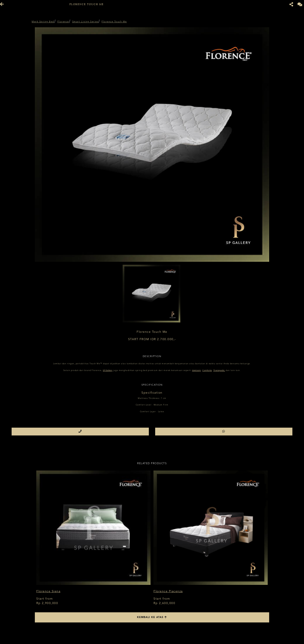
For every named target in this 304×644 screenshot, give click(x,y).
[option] (152, 145)
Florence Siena (48, 591)
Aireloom (197, 370)
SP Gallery (108, 370)
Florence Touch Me (114, 22)
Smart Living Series (85, 22)
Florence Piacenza (168, 591)
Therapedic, (219, 370)
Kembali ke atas (152, 617)
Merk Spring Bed (43, 22)
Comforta (207, 370)
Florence (63, 22)
